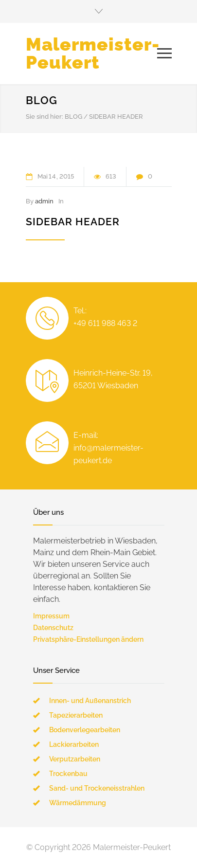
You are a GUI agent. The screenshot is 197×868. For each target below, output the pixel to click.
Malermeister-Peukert (93, 53)
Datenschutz (53, 628)
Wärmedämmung (78, 803)
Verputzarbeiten (75, 759)
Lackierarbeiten (74, 744)
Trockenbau (68, 774)
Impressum (51, 616)
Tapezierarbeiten (76, 715)
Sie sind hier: (45, 117)
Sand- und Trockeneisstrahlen (97, 788)
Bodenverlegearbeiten (85, 730)
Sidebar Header (73, 222)
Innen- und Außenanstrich (90, 701)
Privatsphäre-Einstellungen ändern (88, 639)
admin (44, 201)
